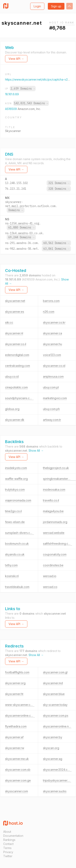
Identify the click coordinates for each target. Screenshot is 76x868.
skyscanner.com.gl (55, 672)
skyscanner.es (15, 312)
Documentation (13, 836)
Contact (8, 844)
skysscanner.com (17, 791)
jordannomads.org (55, 522)
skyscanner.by (53, 737)
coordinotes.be (53, 565)
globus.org (12, 409)
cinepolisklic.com (16, 387)
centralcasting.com (18, 366)
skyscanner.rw (15, 748)
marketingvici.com (55, 398)
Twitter (8, 856)
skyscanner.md (53, 683)
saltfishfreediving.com (58, 544)
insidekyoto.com (16, 468)
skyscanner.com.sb (18, 770)
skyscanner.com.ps (56, 716)
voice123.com (52, 355)
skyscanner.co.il (16, 344)
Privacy (8, 852)
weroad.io (50, 576)
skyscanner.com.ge (18, 780)
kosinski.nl (12, 576)
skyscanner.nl (14, 333)
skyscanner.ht (14, 694)
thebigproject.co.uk (56, 468)
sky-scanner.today (55, 705)
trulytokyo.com (15, 489)
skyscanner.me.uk (17, 759)
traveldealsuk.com (17, 587)
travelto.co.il (51, 500)
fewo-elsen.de (15, 522)
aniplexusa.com (53, 376)
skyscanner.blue (54, 694)
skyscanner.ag (53, 759)
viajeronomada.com (18, 500)
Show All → (36, 451)
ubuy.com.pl (51, 387)
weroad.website (54, 533)
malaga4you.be (53, 511)
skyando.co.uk (15, 554)
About (7, 832)
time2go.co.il (13, 511)
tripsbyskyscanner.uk (57, 780)
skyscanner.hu (52, 344)
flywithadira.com (16, 726)
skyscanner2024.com (57, 770)
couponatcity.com (55, 554)
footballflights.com (17, 672)
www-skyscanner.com (20, 705)
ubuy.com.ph (51, 409)
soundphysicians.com (19, 398)
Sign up (56, 6)
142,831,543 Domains (31, 103)
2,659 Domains (23, 89)
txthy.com (11, 565)
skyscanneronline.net (57, 726)
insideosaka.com (54, 489)
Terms (7, 848)
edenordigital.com (17, 355)
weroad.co (50, 587)
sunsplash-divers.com (20, 533)
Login (37, 6)
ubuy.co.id (12, 376)
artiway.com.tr (52, 420)
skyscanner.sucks (55, 791)
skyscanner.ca (52, 333)
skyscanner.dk (15, 420)
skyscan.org (51, 748)
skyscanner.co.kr (54, 322)
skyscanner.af (14, 737)
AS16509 (11, 109)
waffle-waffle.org (16, 479)
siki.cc (9, 322)
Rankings (9, 840)
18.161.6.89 (12, 94)
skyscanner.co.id (54, 366)
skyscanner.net (15, 301)
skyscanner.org (15, 683)
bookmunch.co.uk (17, 544)
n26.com (49, 312)
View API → (16, 59)
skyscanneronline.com (20, 716)
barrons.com (51, 301)
